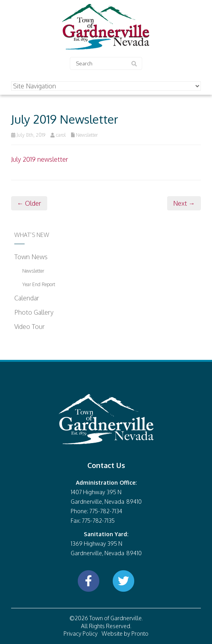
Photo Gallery (34, 312)
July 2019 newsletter (40, 159)
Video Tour (30, 327)
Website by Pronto (125, 633)
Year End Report (39, 284)
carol (61, 135)
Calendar (27, 298)
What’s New (32, 235)
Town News (31, 257)
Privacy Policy (81, 633)
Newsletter (87, 135)
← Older (29, 203)
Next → (184, 203)
